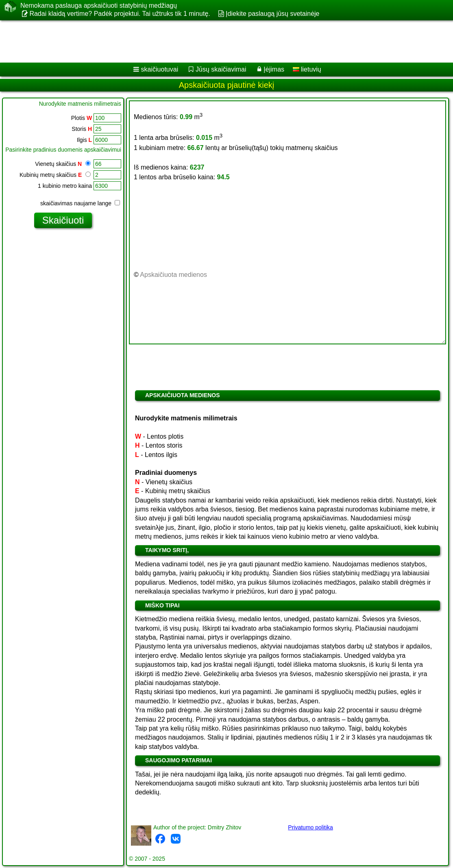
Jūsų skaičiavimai (221, 69)
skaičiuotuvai (160, 69)
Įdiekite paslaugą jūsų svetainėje (272, 14)
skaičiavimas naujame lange (80, 203)
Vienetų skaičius (63, 164)
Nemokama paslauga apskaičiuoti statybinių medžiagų (99, 6)
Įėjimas (274, 69)
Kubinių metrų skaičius (55, 175)
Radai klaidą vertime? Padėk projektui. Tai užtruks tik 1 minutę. (120, 14)
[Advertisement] (218, 41)
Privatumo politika (310, 827)
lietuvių (307, 69)
